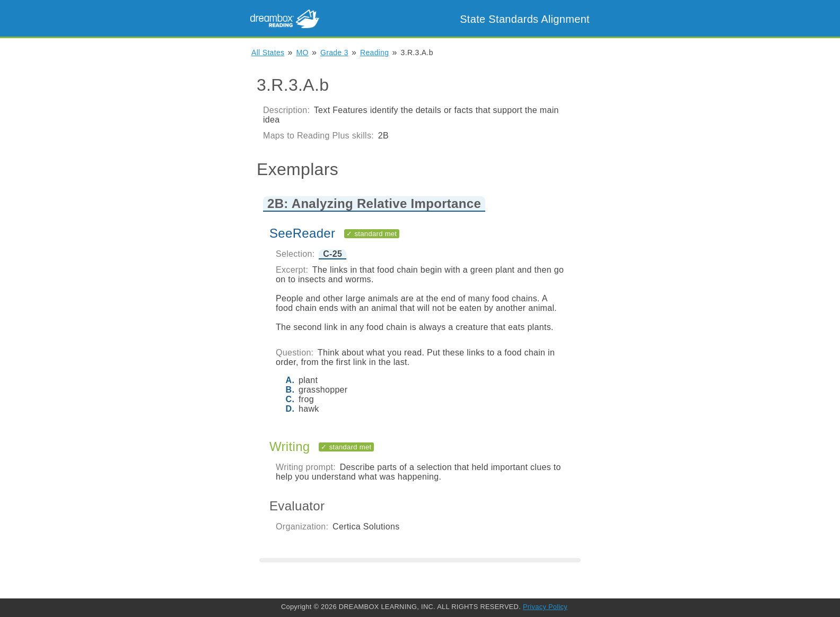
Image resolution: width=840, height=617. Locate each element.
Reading (374, 53)
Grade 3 (334, 53)
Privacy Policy (545, 607)
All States (268, 53)
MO (303, 53)
